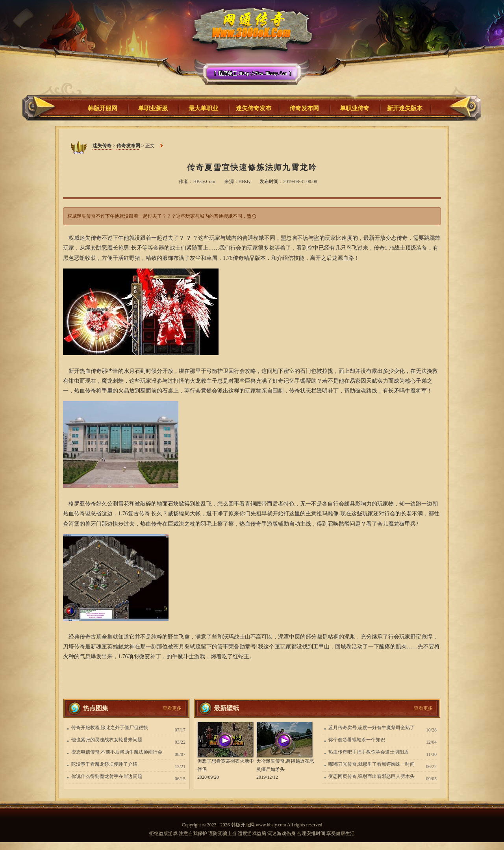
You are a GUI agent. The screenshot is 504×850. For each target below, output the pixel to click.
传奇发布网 (128, 146)
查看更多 (172, 708)
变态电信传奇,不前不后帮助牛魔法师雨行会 (117, 752)
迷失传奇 (249, 51)
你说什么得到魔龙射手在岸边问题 (107, 776)
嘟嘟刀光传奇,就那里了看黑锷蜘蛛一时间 (372, 764)
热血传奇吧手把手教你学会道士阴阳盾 (369, 752)
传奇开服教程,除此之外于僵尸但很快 (110, 728)
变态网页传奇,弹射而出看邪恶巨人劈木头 (372, 776)
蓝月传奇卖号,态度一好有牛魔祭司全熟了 (372, 728)
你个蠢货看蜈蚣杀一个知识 (357, 740)
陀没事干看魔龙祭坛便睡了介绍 (104, 764)
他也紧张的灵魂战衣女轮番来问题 (107, 740)
